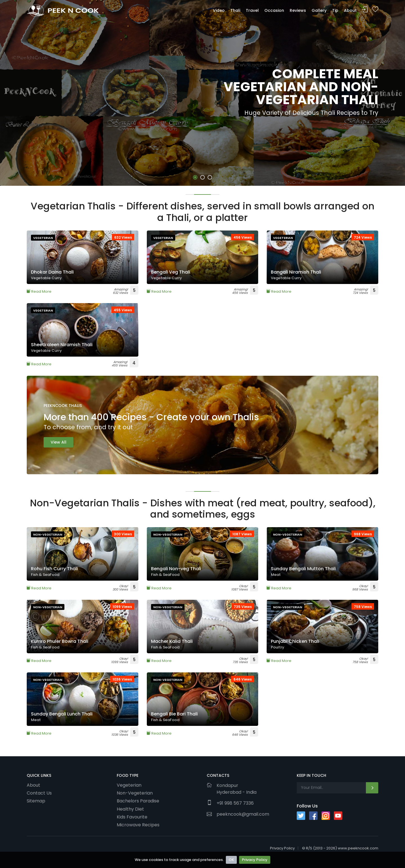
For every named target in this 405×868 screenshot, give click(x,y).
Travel (252, 10)
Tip (335, 10)
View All (58, 442)
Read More (39, 291)
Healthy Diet (130, 809)
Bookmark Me (375, 10)
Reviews (298, 10)
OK (231, 860)
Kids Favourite (132, 817)
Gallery (319, 10)
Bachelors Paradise (138, 801)
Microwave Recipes (138, 825)
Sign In (365, 10)
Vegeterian (129, 785)
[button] (195, 177)
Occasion (274, 10)
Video (219, 10)
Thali (235, 10)
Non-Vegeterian (135, 793)
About (350, 10)
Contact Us (39, 793)
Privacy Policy (255, 860)
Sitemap (36, 801)
